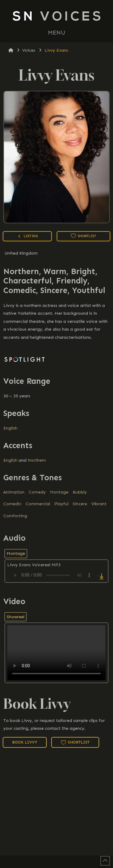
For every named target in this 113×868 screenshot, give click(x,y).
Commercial (38, 504)
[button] (56, 33)
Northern (37, 460)
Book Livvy (25, 742)
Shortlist (83, 236)
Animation (14, 492)
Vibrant (99, 504)
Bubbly (80, 492)
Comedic (12, 504)
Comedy (37, 492)
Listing (27, 237)
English (10, 428)
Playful (61, 504)
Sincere (80, 504)
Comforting (15, 516)
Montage (59, 492)
